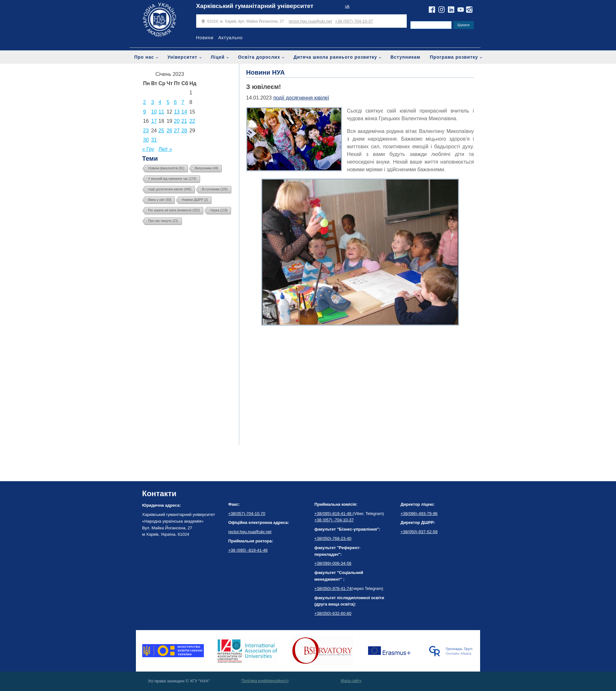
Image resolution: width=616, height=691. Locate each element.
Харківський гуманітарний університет (255, 6)
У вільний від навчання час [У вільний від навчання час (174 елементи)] (172, 179)
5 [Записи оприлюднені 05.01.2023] (168, 102)
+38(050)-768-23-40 (333, 538)
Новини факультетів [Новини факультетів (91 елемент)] (166, 168)
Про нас (144, 57)
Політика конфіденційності (265, 681)
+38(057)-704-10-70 (247, 514)
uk (347, 6)
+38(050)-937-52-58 (419, 532)
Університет (182, 57)
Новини (205, 38)
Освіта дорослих (259, 57)
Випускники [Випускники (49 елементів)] (207, 168)
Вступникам (405, 57)
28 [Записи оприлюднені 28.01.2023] (184, 131)
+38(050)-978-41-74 (333, 588)
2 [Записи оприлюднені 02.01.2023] (145, 102)
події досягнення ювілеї (301, 98)
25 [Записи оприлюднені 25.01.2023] (161, 131)
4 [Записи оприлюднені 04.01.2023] (160, 102)
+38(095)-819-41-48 (334, 514)
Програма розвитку (454, 57)
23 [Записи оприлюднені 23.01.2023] (146, 131)
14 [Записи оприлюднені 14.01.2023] (184, 112)
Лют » (165, 149)
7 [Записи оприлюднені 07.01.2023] (183, 102)
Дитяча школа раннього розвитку (335, 57)
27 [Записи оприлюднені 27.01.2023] (177, 131)
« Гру (148, 149)
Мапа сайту (351, 681)
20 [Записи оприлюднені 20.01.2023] (177, 121)
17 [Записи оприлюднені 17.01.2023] (154, 121)
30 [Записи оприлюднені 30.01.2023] (146, 140)
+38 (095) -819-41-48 (248, 550)
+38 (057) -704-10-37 (334, 520)
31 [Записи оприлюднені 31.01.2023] (154, 140)
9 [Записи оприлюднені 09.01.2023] (145, 112)
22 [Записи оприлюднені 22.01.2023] (192, 121)
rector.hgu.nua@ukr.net (310, 21)
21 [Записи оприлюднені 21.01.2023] (184, 121)
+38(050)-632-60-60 (333, 613)
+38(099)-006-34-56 (333, 563)
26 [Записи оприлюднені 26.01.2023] (169, 131)
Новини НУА (266, 72)
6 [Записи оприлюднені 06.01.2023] (175, 102)
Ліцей (218, 57)
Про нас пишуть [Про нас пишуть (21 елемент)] (163, 221)
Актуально (230, 38)
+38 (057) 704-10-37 (354, 21)
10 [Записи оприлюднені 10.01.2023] (154, 112)
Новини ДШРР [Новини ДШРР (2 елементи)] (195, 200)
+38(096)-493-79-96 (419, 514)
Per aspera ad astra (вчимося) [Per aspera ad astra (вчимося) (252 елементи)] (174, 210)
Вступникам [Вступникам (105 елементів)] (215, 189)
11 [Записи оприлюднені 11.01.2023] (161, 112)
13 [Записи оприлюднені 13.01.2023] (177, 112)
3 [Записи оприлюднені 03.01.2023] (153, 102)
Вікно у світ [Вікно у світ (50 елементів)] (160, 200)
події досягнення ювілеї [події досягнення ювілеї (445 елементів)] (170, 189)
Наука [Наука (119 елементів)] (219, 210)
